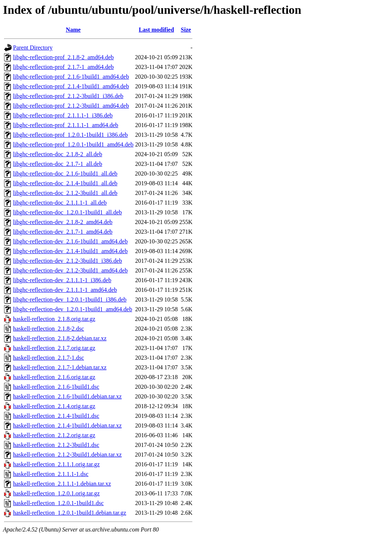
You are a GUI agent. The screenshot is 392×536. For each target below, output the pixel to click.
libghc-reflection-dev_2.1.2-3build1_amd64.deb (70, 270)
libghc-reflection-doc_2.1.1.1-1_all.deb (60, 203)
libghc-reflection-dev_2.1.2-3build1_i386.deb (68, 261)
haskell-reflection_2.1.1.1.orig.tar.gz (56, 464)
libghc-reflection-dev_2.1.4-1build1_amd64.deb (70, 251)
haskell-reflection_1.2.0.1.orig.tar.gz (56, 493)
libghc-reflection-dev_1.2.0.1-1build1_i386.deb (70, 299)
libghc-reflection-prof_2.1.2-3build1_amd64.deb (71, 106)
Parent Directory (33, 48)
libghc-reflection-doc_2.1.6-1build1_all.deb (65, 174)
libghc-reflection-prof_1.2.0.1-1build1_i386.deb (70, 135)
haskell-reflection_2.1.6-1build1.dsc (56, 387)
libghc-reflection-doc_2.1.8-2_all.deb (58, 154)
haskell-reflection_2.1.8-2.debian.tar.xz (60, 338)
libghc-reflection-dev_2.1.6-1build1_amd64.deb (70, 241)
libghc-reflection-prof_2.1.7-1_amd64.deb (63, 67)
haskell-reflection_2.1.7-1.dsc (49, 358)
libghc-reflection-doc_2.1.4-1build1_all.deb (65, 183)
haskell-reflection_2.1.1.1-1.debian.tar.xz (62, 484)
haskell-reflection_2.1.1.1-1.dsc (51, 474)
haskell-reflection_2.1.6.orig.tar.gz (54, 377)
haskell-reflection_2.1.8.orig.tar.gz (54, 319)
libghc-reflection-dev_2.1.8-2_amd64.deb (63, 222)
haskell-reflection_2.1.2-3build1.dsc (56, 445)
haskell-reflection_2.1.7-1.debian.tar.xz (60, 367)
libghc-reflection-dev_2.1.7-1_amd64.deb (63, 232)
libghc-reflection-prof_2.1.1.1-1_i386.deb (63, 115)
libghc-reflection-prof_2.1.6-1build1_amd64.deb (71, 77)
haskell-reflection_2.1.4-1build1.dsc (56, 416)
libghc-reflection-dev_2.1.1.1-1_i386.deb (62, 280)
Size (186, 30)
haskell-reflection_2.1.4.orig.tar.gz (54, 406)
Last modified (157, 30)
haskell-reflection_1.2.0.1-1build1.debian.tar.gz (70, 513)
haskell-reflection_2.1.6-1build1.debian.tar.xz (67, 396)
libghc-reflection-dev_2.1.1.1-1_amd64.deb (65, 290)
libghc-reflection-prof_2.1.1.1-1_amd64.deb (66, 125)
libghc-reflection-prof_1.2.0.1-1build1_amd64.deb (73, 144)
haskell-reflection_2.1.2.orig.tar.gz (54, 435)
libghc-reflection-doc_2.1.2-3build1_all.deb (65, 193)
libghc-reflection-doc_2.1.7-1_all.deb (58, 164)
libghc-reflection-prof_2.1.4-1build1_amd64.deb (71, 86)
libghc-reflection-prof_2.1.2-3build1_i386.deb (68, 96)
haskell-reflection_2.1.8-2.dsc (49, 329)
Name (73, 30)
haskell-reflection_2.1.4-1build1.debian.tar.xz (67, 425)
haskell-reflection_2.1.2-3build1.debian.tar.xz (67, 455)
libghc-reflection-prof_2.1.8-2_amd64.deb (63, 57)
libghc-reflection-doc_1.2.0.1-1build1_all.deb (67, 212)
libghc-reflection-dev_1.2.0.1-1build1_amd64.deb (73, 309)
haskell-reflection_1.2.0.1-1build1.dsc (58, 503)
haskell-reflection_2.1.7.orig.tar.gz (54, 348)
